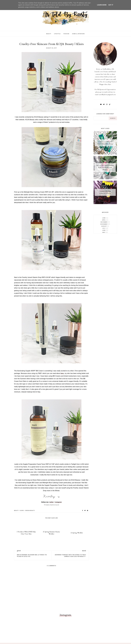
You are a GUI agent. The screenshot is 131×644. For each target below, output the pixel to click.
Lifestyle (57, 35)
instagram (58, 503)
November (105, 225)
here (62, 375)
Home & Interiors (78, 35)
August (105, 227)
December (105, 223)
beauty (16, 512)
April (105, 221)
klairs (22, 512)
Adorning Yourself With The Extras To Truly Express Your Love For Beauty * (70, 557)
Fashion (66, 35)
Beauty (49, 35)
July (105, 229)
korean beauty (30, 512)
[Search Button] (113, 119)
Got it (111, 5)
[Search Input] (101, 119)
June (105, 219)
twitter (52, 503)
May (105, 234)
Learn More (102, 5)
